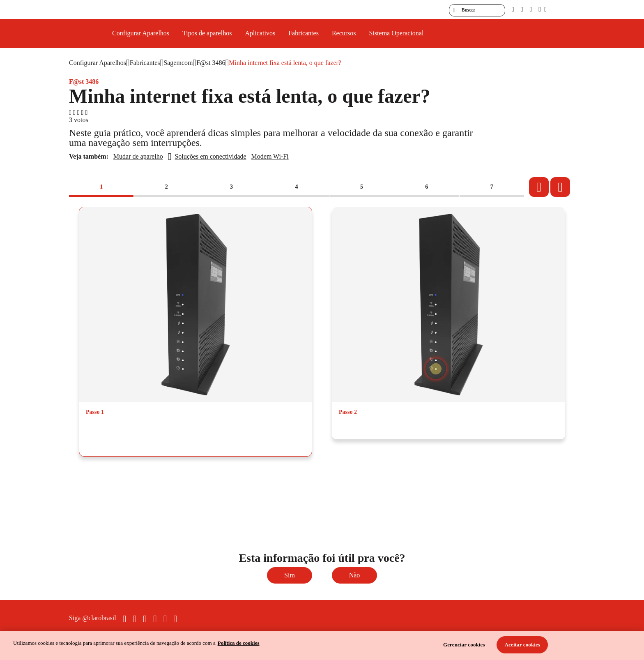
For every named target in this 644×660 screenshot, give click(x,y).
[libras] (522, 9)
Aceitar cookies (523, 645)
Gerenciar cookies (464, 645)
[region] (322, 645)
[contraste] (531, 9)
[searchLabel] (477, 10)
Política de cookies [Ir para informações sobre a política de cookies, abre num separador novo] (239, 643)
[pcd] (513, 9)
